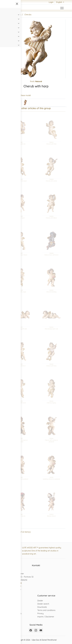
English (59, 2)
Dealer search (43, 604)
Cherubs (28, 15)
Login (51, 2)
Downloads (42, 607)
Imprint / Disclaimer (46, 617)
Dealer (40, 601)
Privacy (40, 613)
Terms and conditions (46, 610)
